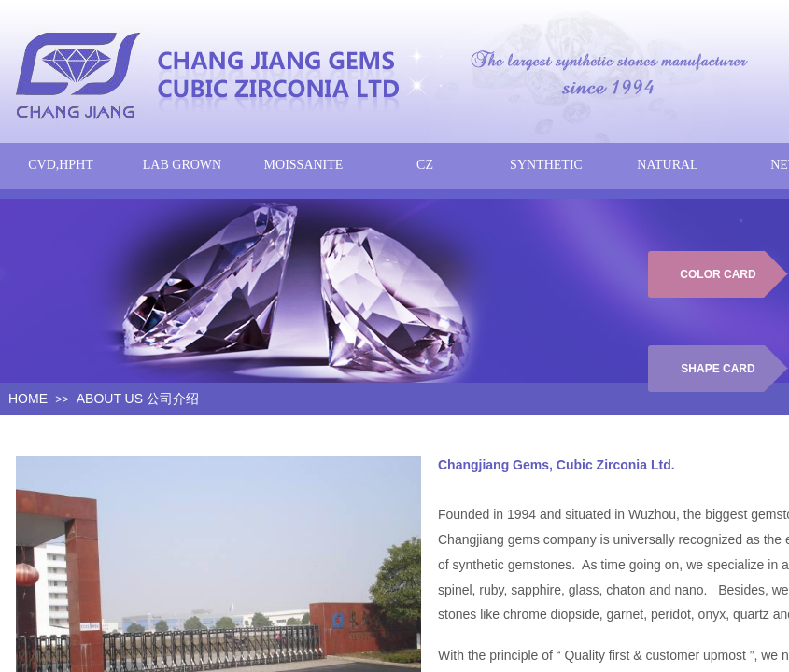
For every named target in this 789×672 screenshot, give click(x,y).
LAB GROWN (182, 165)
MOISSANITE (304, 165)
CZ (425, 165)
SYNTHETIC (546, 165)
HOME (28, 399)
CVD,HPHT (61, 165)
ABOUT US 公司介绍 (138, 399)
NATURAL (667, 165)
